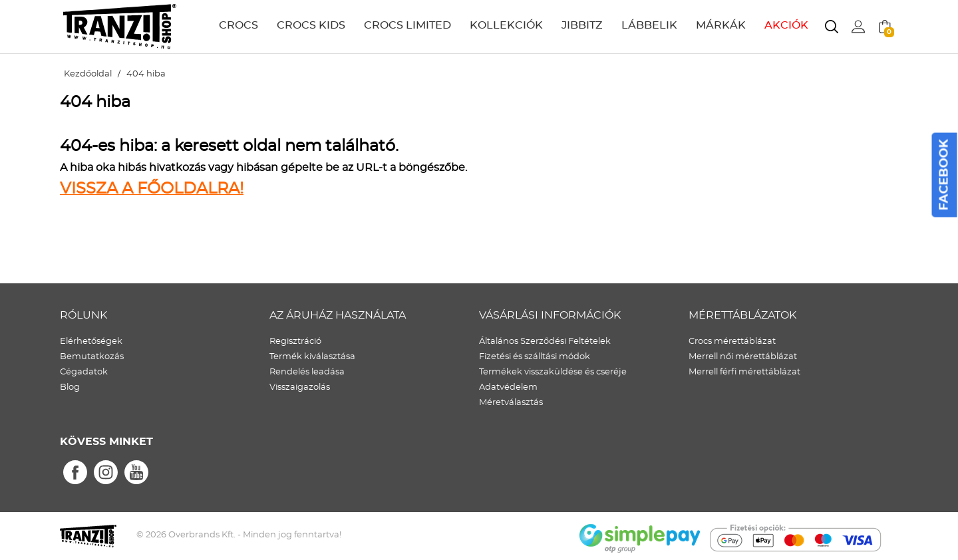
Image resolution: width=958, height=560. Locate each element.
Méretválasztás (511, 403)
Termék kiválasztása (312, 357)
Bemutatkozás (92, 357)
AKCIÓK (786, 25)
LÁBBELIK (649, 25)
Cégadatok (84, 372)
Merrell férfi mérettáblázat (744, 372)
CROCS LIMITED (407, 25)
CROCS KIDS (311, 25)
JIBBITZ (582, 25)
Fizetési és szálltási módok (535, 357)
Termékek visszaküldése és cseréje (553, 372)
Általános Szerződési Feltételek (545, 342)
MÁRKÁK (721, 25)
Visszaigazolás (300, 387)
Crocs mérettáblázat (732, 342)
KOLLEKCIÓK (506, 25)
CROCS (239, 25)
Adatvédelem (508, 387)
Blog (70, 387)
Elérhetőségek (91, 342)
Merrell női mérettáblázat (743, 357)
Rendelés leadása (307, 372)
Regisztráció (295, 342)
